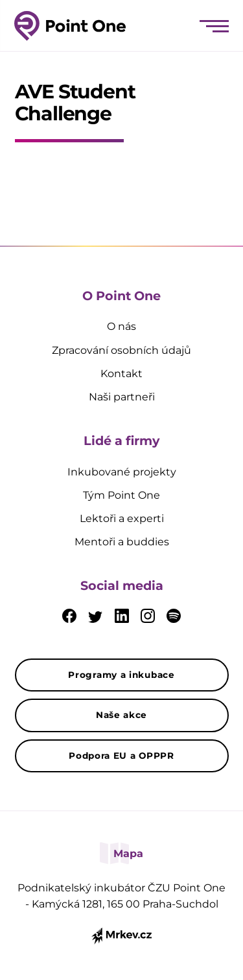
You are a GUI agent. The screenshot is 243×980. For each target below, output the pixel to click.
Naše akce (121, 715)
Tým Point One (121, 495)
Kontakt (121, 374)
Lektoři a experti (122, 518)
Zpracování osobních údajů (121, 350)
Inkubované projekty (122, 472)
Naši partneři (122, 397)
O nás (121, 326)
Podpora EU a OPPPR (121, 756)
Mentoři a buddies (122, 542)
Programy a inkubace (121, 675)
